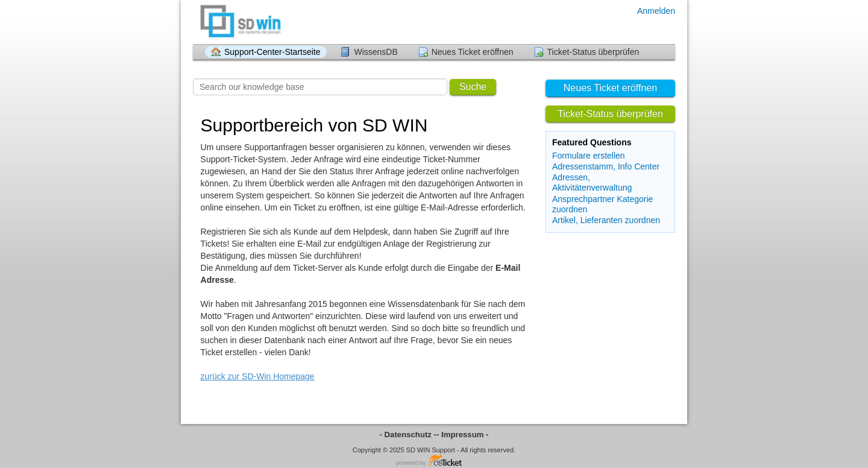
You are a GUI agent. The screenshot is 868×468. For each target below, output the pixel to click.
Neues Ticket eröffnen (473, 52)
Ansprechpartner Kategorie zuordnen (602, 204)
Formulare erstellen (589, 156)
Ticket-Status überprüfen (593, 52)
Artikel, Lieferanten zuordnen (606, 220)
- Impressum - (462, 435)
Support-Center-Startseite (272, 52)
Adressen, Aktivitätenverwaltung (592, 182)
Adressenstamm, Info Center (606, 166)
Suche (473, 87)
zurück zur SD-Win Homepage (258, 376)
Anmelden (656, 11)
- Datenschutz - (408, 435)
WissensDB (376, 52)
